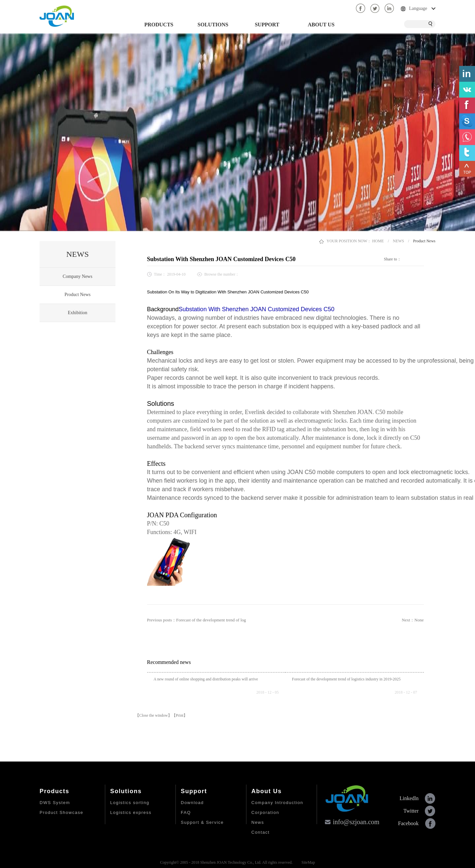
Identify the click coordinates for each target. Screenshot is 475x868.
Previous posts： (197, 620)
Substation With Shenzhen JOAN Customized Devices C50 (257, 309)
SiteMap (307, 862)
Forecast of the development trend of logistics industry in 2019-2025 (346, 679)
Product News (424, 241)
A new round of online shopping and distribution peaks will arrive (206, 679)
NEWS (398, 241)
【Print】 (180, 715)
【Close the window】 (154, 715)
